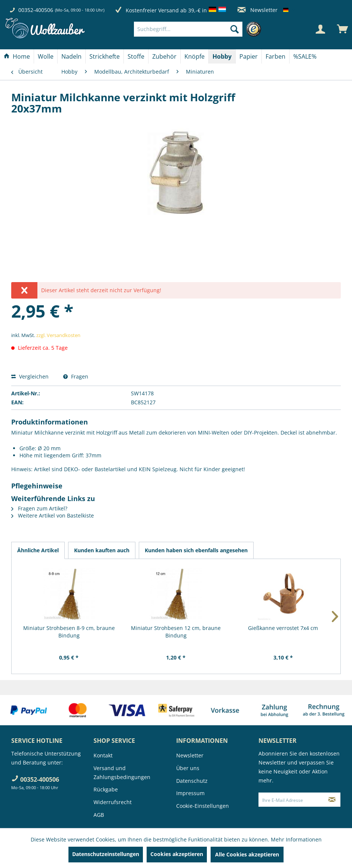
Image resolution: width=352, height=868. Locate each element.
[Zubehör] (164, 56)
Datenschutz (192, 781)
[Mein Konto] (320, 29)
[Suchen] (235, 29)
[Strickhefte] (105, 56)
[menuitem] (200, 29)
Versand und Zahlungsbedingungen (122, 773)
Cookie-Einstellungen (203, 806)
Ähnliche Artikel (38, 550)
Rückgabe (106, 789)
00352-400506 (36, 10)
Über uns (188, 768)
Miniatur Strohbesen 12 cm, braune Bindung (176, 632)
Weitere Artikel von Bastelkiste (53, 515)
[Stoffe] (136, 56)
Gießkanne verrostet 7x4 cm (283, 628)
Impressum (190, 793)
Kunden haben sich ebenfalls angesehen (196, 550)
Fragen (76, 376)
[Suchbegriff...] (188, 29)
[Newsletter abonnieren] (332, 800)
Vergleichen (30, 376)
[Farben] (276, 56)
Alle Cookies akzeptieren (247, 854)
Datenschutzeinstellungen (106, 854)
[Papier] (249, 56)
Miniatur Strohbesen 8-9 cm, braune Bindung (69, 632)
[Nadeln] (71, 56)
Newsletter (258, 10)
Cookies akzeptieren (177, 854)
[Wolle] (46, 56)
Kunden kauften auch (102, 550)
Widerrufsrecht (113, 802)
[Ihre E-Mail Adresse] (291, 800)
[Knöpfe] (195, 56)
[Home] (17, 56)
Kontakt (103, 755)
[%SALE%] (305, 56)
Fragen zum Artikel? (39, 508)
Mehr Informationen (296, 839)
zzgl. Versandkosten (58, 335)
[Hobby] (222, 56)
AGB (99, 815)
